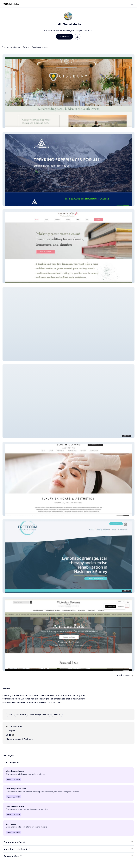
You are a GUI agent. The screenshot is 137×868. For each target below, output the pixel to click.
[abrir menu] (132, 4)
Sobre (26, 47)
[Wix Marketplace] (11, 4)
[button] (68, 91)
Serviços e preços (40, 47)
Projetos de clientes (11, 47)
